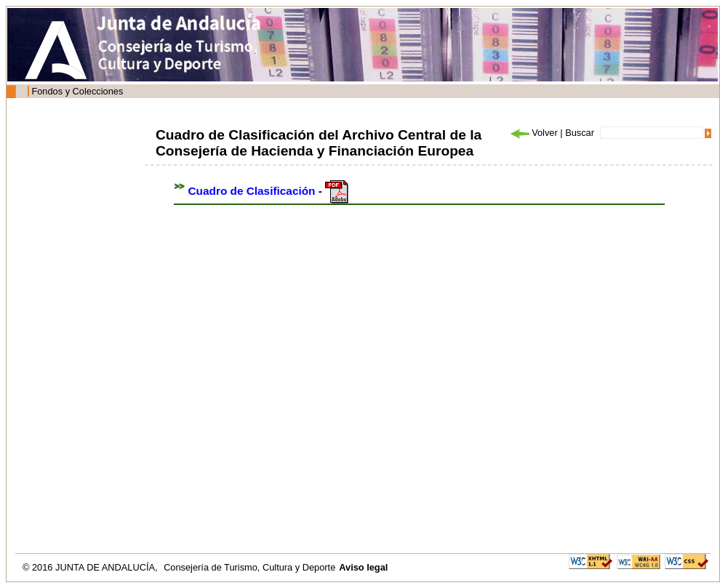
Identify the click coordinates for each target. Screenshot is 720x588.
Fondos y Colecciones (77, 91)
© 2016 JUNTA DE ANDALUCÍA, (91, 567)
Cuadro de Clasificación (252, 191)
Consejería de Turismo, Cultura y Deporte (249, 567)
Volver (533, 133)
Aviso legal (363, 567)
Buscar (580, 133)
